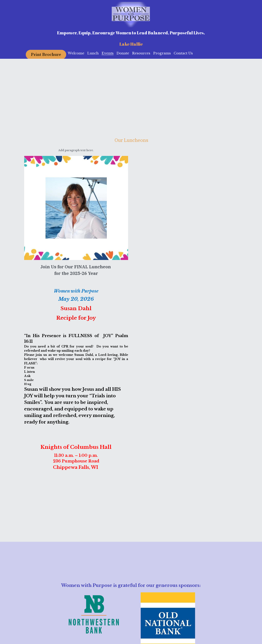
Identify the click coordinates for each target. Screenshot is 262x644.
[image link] (131, 14)
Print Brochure (46, 55)
